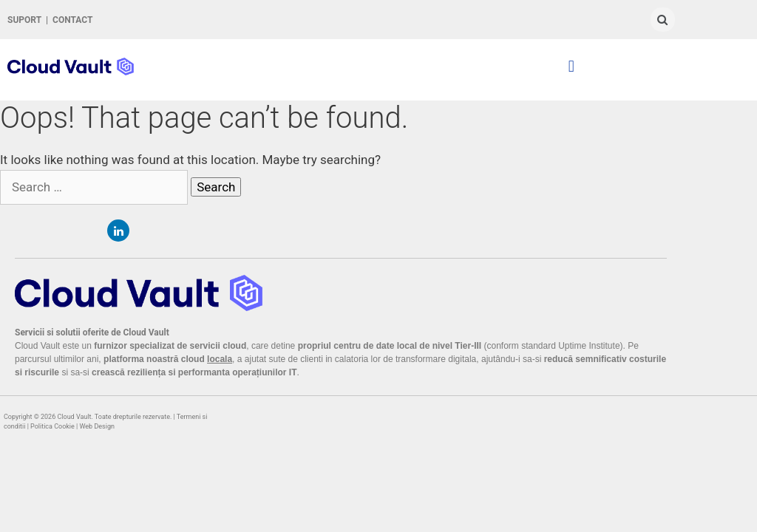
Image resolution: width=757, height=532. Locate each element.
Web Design (97, 426)
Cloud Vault (74, 417)
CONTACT (72, 20)
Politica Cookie (52, 426)
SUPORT (24, 20)
